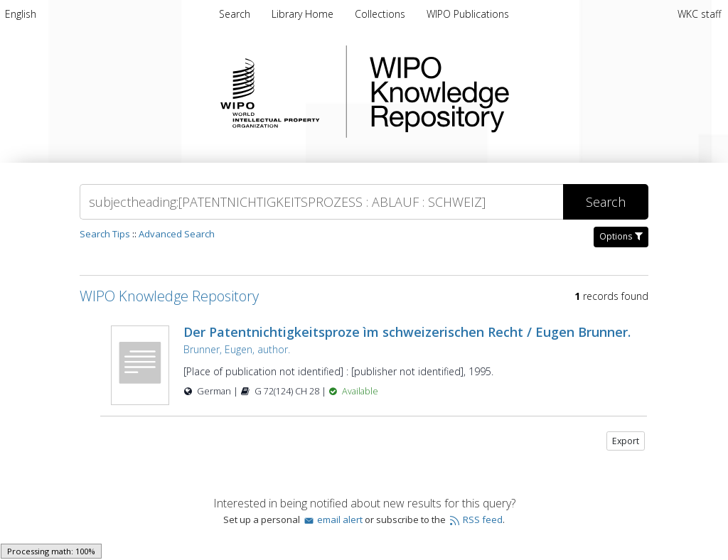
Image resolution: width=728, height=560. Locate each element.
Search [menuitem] (235, 14)
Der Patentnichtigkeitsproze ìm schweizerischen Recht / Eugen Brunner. (407, 332)
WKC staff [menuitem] (699, 14)
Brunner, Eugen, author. (237, 349)
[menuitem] (21, 14)
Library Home (304, 14)
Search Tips (105, 234)
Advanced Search (177, 234)
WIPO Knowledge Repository (498, 92)
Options (621, 236)
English (21, 14)
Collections (381, 14)
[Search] (321, 202)
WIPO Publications (468, 14)
